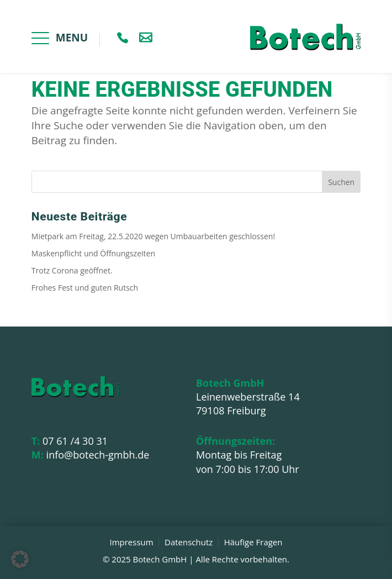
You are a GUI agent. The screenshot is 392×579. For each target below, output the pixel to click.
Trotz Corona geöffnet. (72, 270)
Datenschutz (189, 542)
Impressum (131, 542)
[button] (20, 559)
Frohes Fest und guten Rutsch (85, 288)
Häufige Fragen (253, 542)
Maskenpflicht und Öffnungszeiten (93, 253)
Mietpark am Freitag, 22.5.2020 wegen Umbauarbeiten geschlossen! (153, 236)
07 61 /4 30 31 (70, 441)
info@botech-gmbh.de (91, 455)
